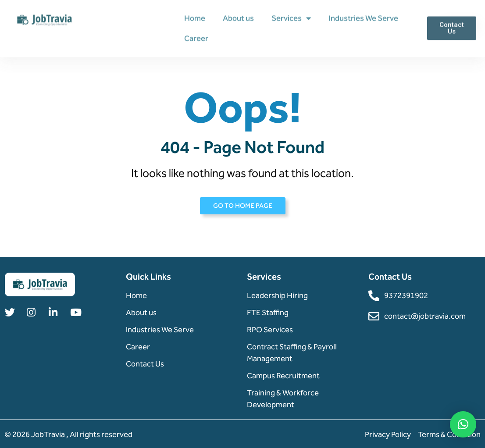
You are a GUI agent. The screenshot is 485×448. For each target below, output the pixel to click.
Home (195, 18)
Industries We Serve (363, 18)
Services (291, 18)
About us (238, 18)
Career (196, 38)
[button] (463, 424)
